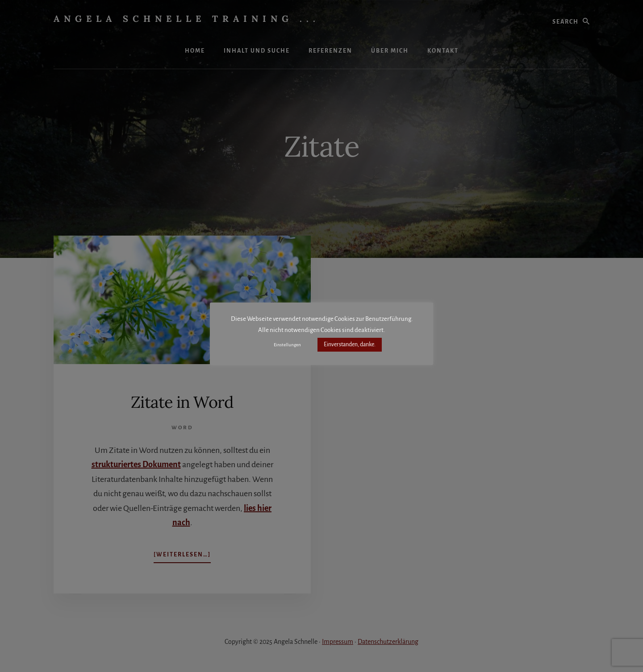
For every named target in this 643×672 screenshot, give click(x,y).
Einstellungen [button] (287, 345)
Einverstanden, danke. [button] (350, 344)
